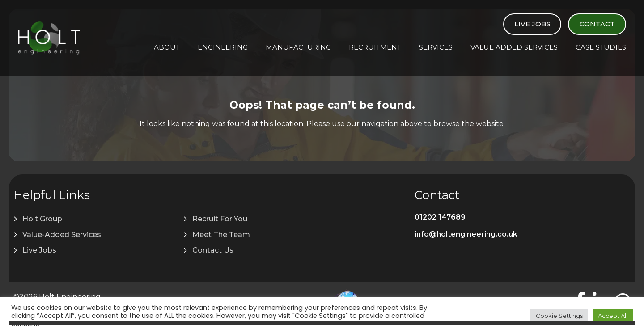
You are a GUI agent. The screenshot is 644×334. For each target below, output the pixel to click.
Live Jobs (532, 24)
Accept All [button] (613, 316)
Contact (597, 24)
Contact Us (213, 250)
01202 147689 (440, 217)
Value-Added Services (62, 235)
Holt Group (42, 219)
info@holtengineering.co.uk (466, 234)
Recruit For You (220, 219)
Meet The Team (221, 235)
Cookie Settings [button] (559, 316)
